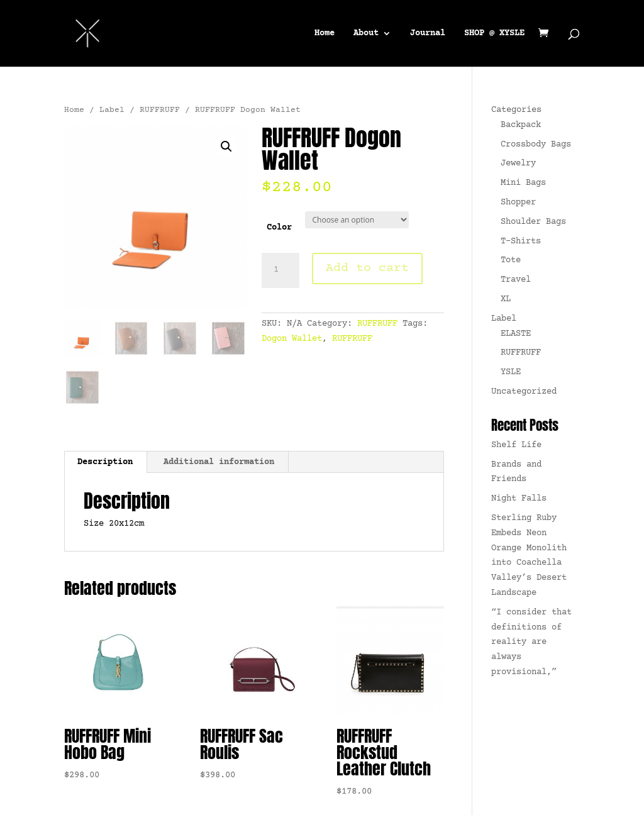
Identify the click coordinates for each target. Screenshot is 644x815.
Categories (516, 110)
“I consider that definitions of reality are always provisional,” (531, 642)
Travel (516, 280)
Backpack (521, 125)
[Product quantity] (280, 270)
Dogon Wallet (292, 339)
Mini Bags (523, 183)
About (366, 34)
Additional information (219, 462)
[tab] (105, 462)
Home (325, 34)
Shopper (518, 202)
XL (506, 299)
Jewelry (518, 164)
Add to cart (367, 268)
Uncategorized (524, 392)
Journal (428, 34)
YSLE (511, 372)
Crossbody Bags (536, 145)
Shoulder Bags (533, 222)
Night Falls (519, 499)
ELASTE (516, 334)
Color (279, 228)
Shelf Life (516, 445)
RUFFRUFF (160, 110)
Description (105, 462)
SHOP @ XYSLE (494, 34)
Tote (511, 260)
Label (112, 110)
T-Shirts (521, 241)
